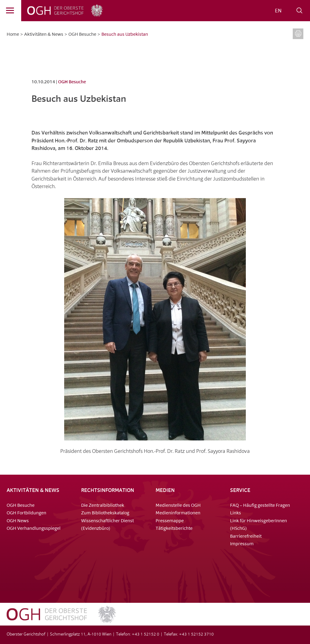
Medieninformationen (178, 513)
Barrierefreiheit (246, 537)
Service (240, 491)
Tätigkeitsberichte (174, 529)
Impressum (242, 544)
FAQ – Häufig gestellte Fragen (260, 506)
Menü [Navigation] (7, 12)
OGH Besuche (82, 35)
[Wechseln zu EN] (278, 11)
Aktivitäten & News (44, 35)
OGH (53, 11)
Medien (165, 491)
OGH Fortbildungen (26, 513)
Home (13, 35)
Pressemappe (170, 521)
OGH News (18, 521)
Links (236, 513)
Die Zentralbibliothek (103, 506)
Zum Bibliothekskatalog (105, 513)
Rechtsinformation (108, 491)
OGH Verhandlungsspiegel (34, 529)
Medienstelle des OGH (178, 506)
